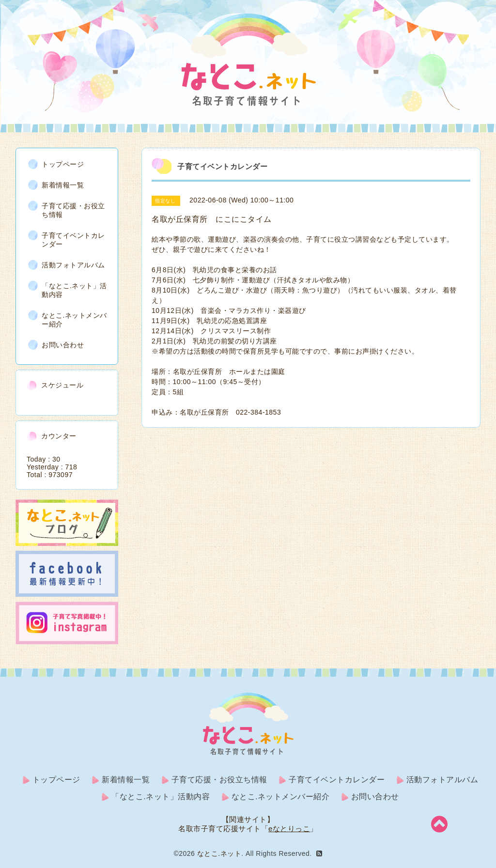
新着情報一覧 (63, 185)
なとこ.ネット (219, 853)
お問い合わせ (63, 345)
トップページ (63, 164)
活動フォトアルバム (73, 265)
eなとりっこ (289, 829)
